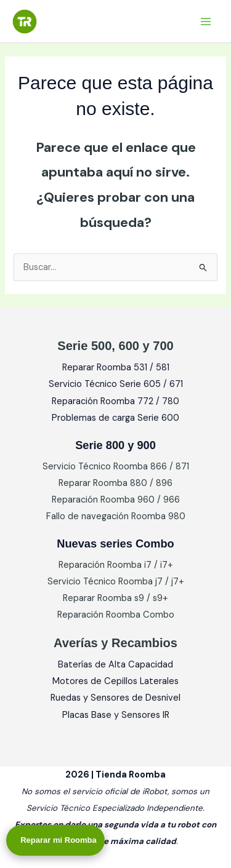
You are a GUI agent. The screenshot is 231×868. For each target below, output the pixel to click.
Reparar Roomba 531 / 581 (116, 368)
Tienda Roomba (99, 21)
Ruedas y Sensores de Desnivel (115, 698)
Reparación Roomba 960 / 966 (116, 500)
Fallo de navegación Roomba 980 (116, 516)
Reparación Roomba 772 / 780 (115, 401)
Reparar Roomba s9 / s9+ (115, 598)
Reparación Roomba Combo (116, 615)
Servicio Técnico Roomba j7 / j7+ (116, 582)
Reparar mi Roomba (59, 840)
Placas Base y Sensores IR (116, 715)
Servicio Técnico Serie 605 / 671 (116, 384)
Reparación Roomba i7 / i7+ (116, 565)
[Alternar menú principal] (206, 22)
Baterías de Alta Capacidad (115, 665)
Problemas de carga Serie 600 (115, 418)
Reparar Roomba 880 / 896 (115, 483)
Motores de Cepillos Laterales (115, 681)
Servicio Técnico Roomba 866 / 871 (116, 467)
